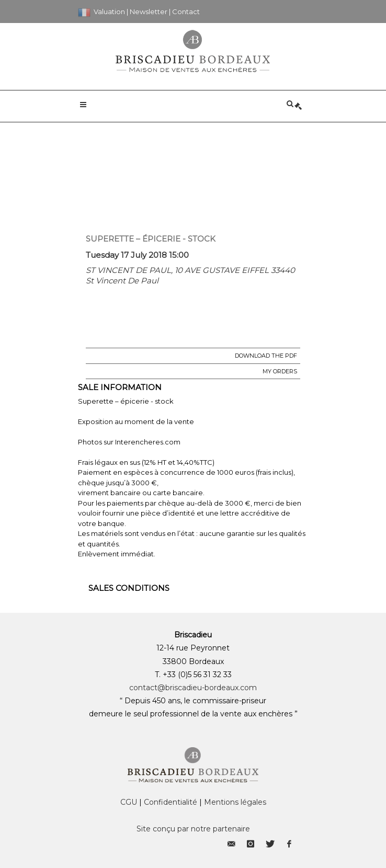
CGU (129, 802)
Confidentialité (171, 802)
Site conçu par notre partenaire (193, 829)
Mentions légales (235, 802)
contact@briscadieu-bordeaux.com (193, 688)
